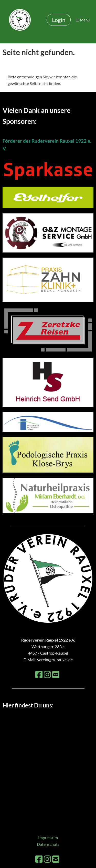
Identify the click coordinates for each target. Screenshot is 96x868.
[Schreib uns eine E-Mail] (56, 674)
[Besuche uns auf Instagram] (47, 674)
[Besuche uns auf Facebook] (39, 674)
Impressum (48, 837)
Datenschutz (48, 844)
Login (59, 20)
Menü (83, 20)
